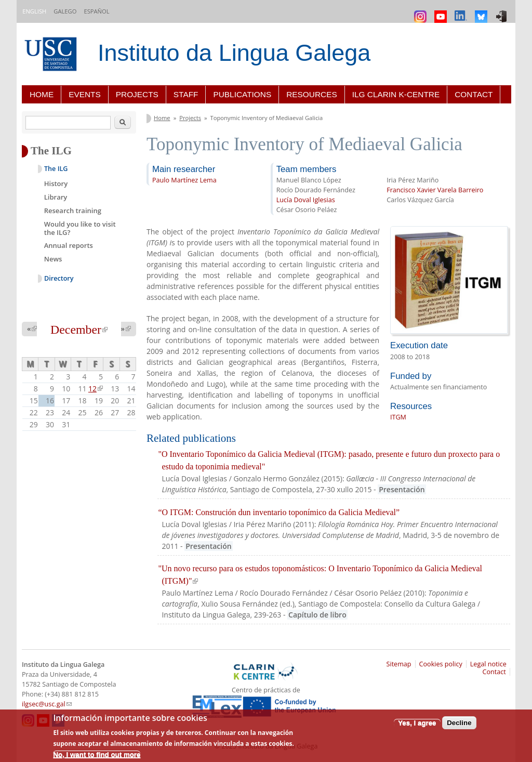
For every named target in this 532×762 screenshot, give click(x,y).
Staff (186, 94)
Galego (65, 11)
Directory (59, 278)
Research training (73, 211)
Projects (137, 94)
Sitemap (399, 664)
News (53, 259)
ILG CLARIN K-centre (396, 94)
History (56, 183)
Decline (459, 723)
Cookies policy (441, 664)
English (34, 11)
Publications (242, 94)
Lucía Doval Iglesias (306, 200)
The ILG (56, 169)
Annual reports (69, 245)
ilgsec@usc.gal (47, 704)
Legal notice (488, 664)
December (79, 330)
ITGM (398, 417)
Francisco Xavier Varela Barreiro (435, 190)
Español (96, 11)
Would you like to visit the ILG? (80, 228)
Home (42, 94)
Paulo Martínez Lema (184, 180)
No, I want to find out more (97, 754)
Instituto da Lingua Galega (234, 53)
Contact (474, 94)
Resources (312, 94)
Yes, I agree (417, 723)
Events (85, 94)
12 (96, 389)
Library (56, 197)
